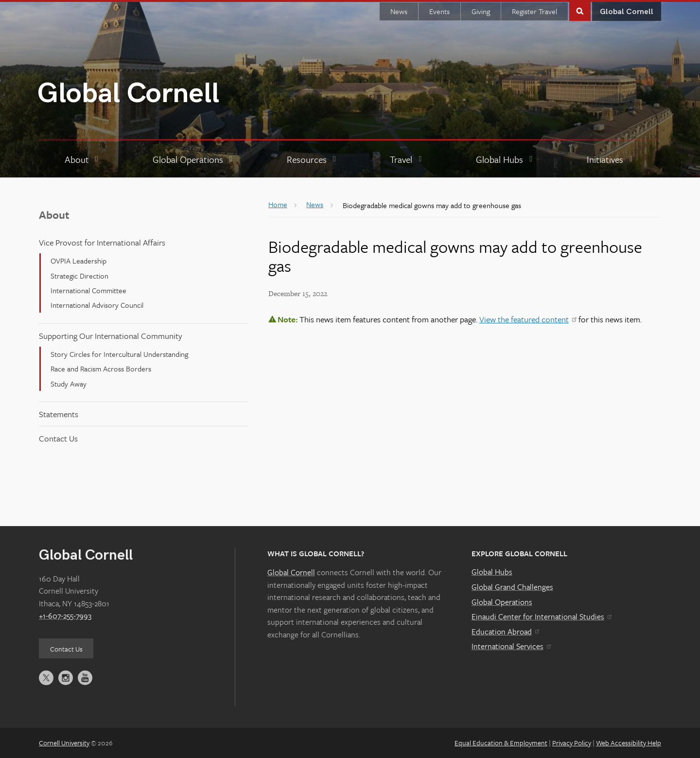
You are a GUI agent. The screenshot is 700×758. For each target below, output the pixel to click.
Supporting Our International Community (111, 336)
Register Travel (534, 11)
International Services (511, 646)
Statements (59, 414)
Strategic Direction (79, 276)
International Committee (88, 290)
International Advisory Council (97, 305)
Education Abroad (505, 632)
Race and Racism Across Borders (101, 369)
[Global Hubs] (505, 159)
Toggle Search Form (580, 10)
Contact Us (58, 438)
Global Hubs (492, 572)
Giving (481, 11)
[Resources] (313, 159)
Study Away (69, 384)
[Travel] (407, 159)
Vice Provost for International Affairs (102, 242)
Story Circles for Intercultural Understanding (119, 354)
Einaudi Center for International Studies (542, 617)
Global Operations (502, 602)
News (399, 11)
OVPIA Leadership (79, 261)
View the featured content (528, 319)
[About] (83, 159)
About (54, 215)
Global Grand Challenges (512, 587)
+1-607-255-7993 (65, 616)
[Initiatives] (611, 159)
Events (439, 11)
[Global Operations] (194, 159)
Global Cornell (128, 94)
